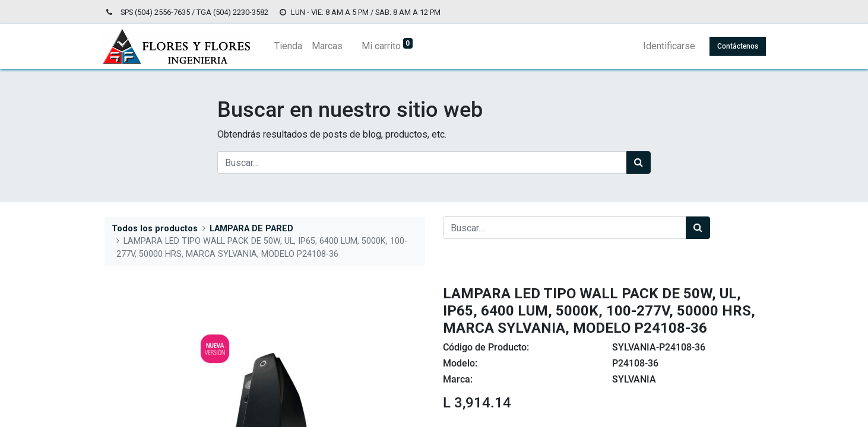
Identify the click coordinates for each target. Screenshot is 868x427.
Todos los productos (155, 229)
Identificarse (667, 46)
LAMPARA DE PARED (251, 229)
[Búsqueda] (639, 162)
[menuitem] (291, 46)
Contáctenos (735, 46)
